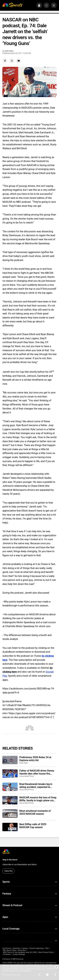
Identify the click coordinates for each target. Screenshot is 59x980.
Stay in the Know (10, 860)
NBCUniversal (18, 959)
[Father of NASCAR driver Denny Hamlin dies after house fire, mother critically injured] (10, 773)
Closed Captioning (37, 948)
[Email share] (19, 61)
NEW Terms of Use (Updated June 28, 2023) (20, 952)
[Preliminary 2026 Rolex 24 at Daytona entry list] (10, 760)
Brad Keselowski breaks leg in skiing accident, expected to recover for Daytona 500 (36, 786)
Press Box (22, 950)
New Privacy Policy (46, 952)
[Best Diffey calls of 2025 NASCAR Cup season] (10, 827)
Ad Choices (7, 948)
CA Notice (7, 954)
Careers (25, 948)
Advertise (17, 948)
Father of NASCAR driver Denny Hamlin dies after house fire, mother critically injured (37, 772)
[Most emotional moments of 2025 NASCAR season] (10, 814)
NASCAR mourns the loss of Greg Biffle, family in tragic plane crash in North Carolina (38, 799)
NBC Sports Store (10, 950)
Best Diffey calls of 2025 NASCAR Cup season (33, 826)
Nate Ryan (9, 51)
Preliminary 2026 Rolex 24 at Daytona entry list (35, 759)
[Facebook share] (5, 61)
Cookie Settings (19, 954)
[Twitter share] (12, 61)
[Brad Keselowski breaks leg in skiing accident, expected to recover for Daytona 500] (10, 787)
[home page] (13, 5)
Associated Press (27, 776)
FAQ (47, 948)
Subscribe (8, 871)
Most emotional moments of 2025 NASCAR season (35, 812)
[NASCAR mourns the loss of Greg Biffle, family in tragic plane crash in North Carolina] (10, 800)
